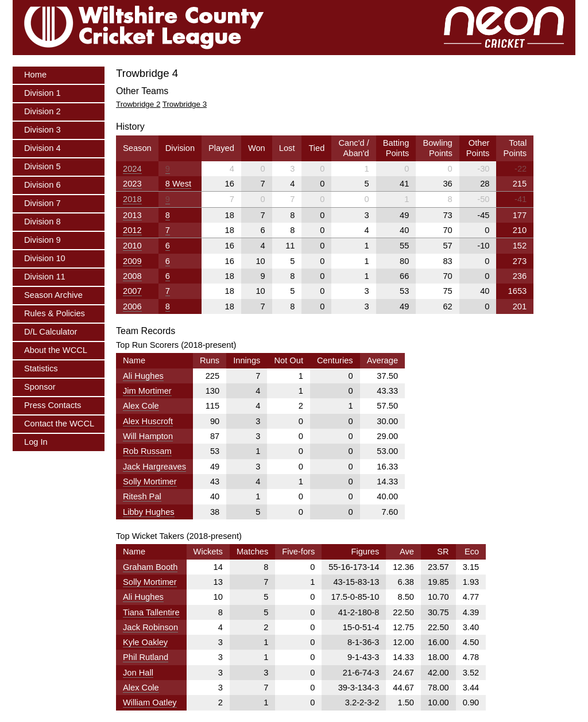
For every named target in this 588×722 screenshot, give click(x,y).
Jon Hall (138, 673)
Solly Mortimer (150, 482)
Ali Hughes (143, 376)
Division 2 (42, 111)
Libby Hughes (149, 512)
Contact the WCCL (59, 424)
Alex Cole (141, 406)
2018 (132, 199)
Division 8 (42, 222)
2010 (132, 246)
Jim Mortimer (147, 391)
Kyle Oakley (145, 642)
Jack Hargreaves (154, 467)
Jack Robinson (150, 627)
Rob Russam (147, 451)
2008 (132, 276)
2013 (132, 215)
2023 (132, 184)
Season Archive (53, 295)
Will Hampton (148, 436)
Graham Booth (150, 567)
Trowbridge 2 (138, 104)
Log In (36, 442)
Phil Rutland (146, 657)
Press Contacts (53, 405)
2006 (132, 306)
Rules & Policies (55, 313)
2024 (132, 169)
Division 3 (42, 130)
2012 (132, 230)
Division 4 (42, 148)
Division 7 (42, 203)
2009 (132, 261)
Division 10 (45, 258)
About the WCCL (56, 350)
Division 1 (42, 93)
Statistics (41, 368)
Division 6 (42, 185)
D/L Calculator (51, 332)
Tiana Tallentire (151, 612)
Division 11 (45, 277)
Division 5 (42, 166)
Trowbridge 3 (185, 104)
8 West (178, 184)
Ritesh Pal (142, 496)
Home (35, 75)
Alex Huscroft (148, 421)
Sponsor (40, 387)
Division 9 (42, 240)
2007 (132, 291)
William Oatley (150, 702)
